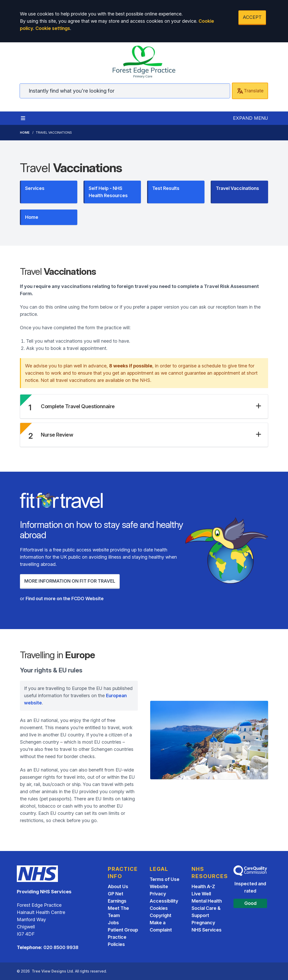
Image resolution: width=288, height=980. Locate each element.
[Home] (144, 62)
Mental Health (207, 901)
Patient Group (123, 930)
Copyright (161, 915)
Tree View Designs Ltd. (53, 971)
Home (25, 132)
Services (35, 188)
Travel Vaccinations (237, 188)
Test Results (166, 188)
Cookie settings (53, 28)
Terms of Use (165, 879)
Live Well (201, 894)
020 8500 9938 (61, 947)
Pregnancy (203, 923)
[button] (151, 406)
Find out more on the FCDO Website (65, 599)
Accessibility (164, 901)
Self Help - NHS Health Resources (108, 192)
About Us (118, 886)
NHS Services (207, 930)
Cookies (159, 908)
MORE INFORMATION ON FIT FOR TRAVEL (70, 581)
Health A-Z (203, 886)
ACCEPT (252, 17)
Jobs (113, 923)
